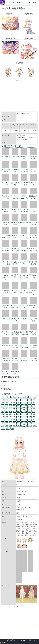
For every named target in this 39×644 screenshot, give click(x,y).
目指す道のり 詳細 (24, 156)
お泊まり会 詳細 (15, 183)
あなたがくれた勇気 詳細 (24, 345)
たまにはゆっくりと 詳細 (15, 345)
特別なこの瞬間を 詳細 (33, 222)
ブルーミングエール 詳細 (6, 249)
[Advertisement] (19, 96)
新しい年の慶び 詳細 (6, 290)
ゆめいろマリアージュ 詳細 (24, 290)
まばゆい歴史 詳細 (6, 306)
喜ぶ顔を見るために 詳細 (24, 332)
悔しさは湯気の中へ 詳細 (15, 319)
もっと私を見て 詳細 (33, 345)
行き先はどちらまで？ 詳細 (24, 236)
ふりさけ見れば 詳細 (15, 222)
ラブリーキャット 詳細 (6, 372)
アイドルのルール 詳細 (24, 183)
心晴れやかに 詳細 (6, 222)
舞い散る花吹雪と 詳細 (33, 262)
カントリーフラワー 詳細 (33, 236)
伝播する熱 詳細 (15, 290)
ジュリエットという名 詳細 (24, 170)
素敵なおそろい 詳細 (33, 196)
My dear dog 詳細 (15, 372)
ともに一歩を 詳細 (33, 319)
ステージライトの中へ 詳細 (6, 262)
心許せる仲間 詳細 (15, 170)
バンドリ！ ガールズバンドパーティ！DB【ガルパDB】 (17, 640)
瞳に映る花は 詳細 (24, 306)
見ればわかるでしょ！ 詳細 (33, 358)
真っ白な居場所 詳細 (6, 170)
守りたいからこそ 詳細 (33, 332)
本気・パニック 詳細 (33, 170)
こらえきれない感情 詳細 (15, 262)
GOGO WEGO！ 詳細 (24, 196)
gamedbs (3, 643)
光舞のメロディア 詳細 (15, 358)
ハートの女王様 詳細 (33, 156)
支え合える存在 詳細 (24, 249)
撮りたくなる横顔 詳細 (24, 358)
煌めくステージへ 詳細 (6, 183)
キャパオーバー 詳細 (33, 209)
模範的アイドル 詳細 (6, 209)
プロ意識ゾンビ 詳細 (15, 275)
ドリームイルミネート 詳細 (24, 209)
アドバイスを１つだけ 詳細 (6, 358)
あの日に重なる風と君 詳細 (15, 332)
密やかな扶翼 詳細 (24, 262)
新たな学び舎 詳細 (6, 332)
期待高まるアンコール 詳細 (15, 249)
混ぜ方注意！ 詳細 (15, 236)
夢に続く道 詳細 (33, 183)
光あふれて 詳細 (15, 209)
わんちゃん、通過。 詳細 (15, 306)
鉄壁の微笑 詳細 (6, 156)
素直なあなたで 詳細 (33, 275)
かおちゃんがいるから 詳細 (6, 236)
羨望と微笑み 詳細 (33, 306)
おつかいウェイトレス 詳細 (24, 275)
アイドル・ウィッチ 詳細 (15, 196)
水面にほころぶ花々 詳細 (33, 249)
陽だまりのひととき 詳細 (6, 196)
